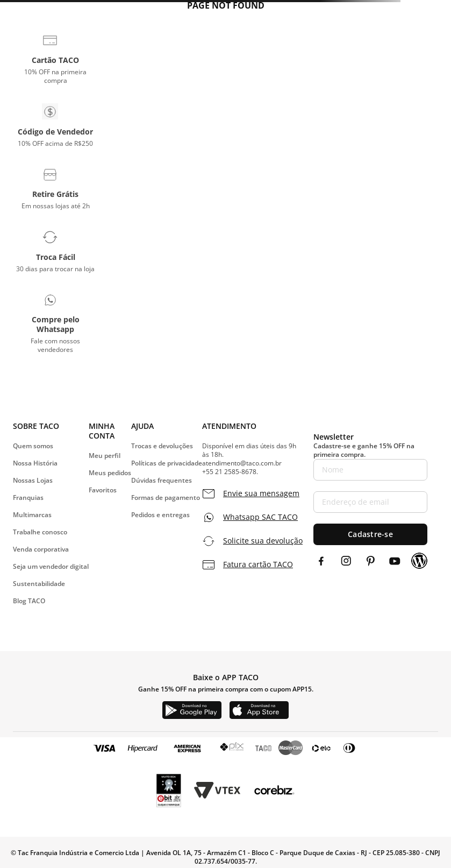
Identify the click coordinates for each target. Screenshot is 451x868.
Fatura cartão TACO (258, 564)
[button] (55, 59)
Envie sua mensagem (261, 493)
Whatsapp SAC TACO (260, 517)
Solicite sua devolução (263, 541)
